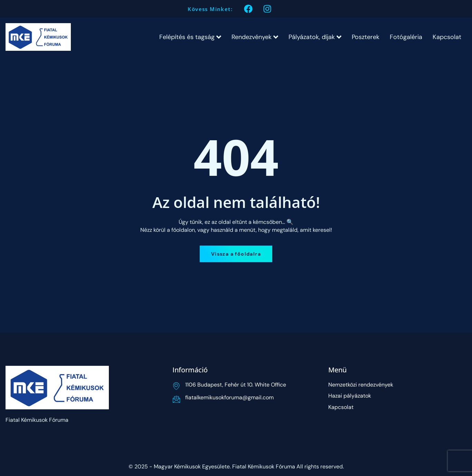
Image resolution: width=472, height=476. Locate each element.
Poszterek (366, 37)
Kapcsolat (447, 37)
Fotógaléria (406, 37)
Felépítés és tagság (190, 37)
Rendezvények (255, 37)
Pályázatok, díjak (315, 37)
